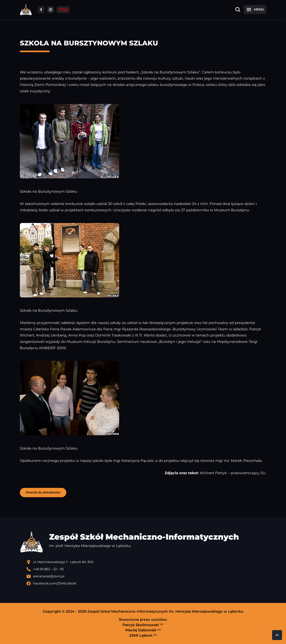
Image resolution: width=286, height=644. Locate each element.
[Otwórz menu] (255, 10)
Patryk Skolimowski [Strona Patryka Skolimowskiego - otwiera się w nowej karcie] (143, 625)
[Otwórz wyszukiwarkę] (238, 10)
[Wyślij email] (146, 576)
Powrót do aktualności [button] (43, 492)
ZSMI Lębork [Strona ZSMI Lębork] (143, 635)
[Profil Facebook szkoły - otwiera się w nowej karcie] (146, 583)
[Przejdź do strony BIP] (63, 10)
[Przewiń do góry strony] (277, 635)
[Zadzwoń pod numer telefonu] (146, 569)
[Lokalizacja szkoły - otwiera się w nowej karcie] (146, 562)
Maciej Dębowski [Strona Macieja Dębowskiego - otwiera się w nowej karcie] (143, 630)
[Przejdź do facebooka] (41, 10)
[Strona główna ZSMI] (26, 10)
